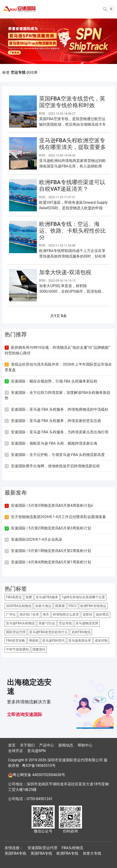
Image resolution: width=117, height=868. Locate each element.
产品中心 (47, 745)
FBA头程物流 (72, 848)
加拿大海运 (43, 606)
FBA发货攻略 (16, 641)
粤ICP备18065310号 (39, 766)
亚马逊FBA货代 (53, 641)
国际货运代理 (16, 632)
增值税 (34, 641)
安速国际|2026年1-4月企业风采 (37, 539)
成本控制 (101, 641)
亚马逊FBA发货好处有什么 (48, 632)
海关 (46, 615)
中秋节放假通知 (17, 649)
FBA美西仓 (14, 597)
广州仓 (11, 615)
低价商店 (102, 615)
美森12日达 (47, 623)
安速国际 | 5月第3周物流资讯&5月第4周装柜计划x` (52, 505)
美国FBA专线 (15, 853)
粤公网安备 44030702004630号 (39, 775)
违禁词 (87, 615)
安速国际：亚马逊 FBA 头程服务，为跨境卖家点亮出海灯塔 (60, 432)
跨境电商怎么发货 (66, 615)
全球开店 (16, 751)
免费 (29, 597)
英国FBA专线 (41, 853)
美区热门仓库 (29, 615)
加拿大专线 (92, 853)
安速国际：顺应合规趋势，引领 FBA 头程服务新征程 (54, 381)
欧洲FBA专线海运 (93, 606)
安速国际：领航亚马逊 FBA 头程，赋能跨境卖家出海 (54, 443)
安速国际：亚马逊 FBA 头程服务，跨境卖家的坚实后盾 (56, 421)
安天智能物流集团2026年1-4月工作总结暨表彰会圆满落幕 (58, 517)
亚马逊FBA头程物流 (20, 623)
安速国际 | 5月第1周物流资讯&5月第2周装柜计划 (51, 551)
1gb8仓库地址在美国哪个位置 (83, 597)
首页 (12, 745)
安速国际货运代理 (42, 848)
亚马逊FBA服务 (47, 597)
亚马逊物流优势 (87, 623)
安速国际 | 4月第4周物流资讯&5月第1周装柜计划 (51, 562)
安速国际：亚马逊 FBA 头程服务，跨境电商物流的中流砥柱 (60, 409)
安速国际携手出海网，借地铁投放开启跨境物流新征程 (55, 466)
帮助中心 (85, 745)
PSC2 (73, 606)
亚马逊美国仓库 (80, 641)
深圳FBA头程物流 (19, 606)
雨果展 (60, 606)
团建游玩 (39, 649)
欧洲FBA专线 (67, 853)
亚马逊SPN (36, 751)
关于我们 (27, 745)
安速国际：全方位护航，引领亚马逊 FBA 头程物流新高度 (58, 455)
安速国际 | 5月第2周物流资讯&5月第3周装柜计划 (51, 528)
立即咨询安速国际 (25, 715)
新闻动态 (66, 745)
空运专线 (65, 623)
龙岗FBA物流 (81, 632)
